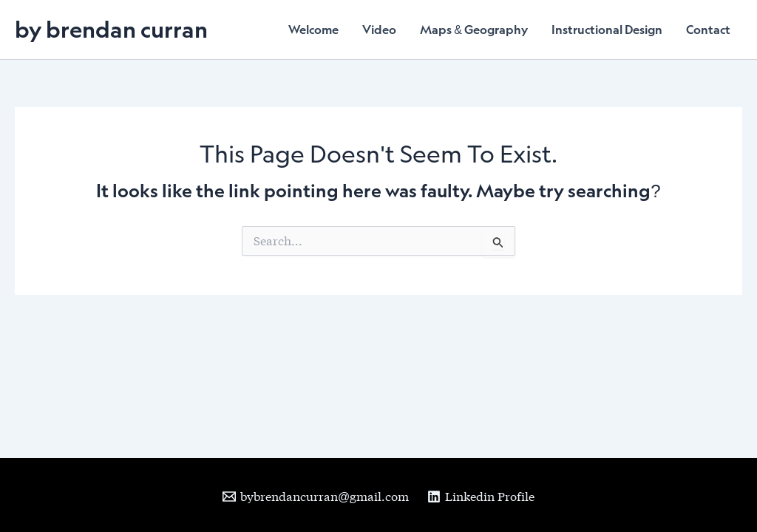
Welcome (313, 30)
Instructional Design (607, 30)
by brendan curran (111, 29)
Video (379, 30)
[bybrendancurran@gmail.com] (316, 497)
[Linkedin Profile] (481, 497)
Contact (708, 30)
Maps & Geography (474, 30)
